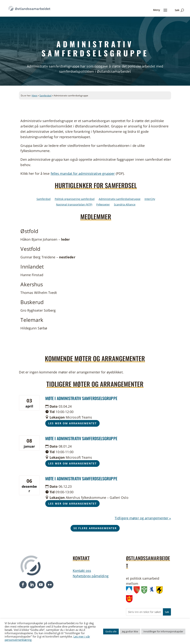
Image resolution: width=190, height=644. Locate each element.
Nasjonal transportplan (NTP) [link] (74, 205)
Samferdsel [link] (45, 96)
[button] (23, 585)
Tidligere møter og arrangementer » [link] (143, 518)
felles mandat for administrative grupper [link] (83, 173)
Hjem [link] (35, 96)
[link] (29, 8)
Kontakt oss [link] (82, 571)
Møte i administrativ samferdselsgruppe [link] (81, 398)
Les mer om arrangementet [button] (72, 423)
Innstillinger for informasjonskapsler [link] (163, 631)
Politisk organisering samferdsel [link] (75, 199)
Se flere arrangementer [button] (95, 528)
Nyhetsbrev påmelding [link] (91, 576)
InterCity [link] (150, 199)
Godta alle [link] (111, 631)
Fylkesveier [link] (103, 205)
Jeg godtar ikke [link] (130, 631)
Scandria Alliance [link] (125, 205)
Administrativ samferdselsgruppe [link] (120, 199)
